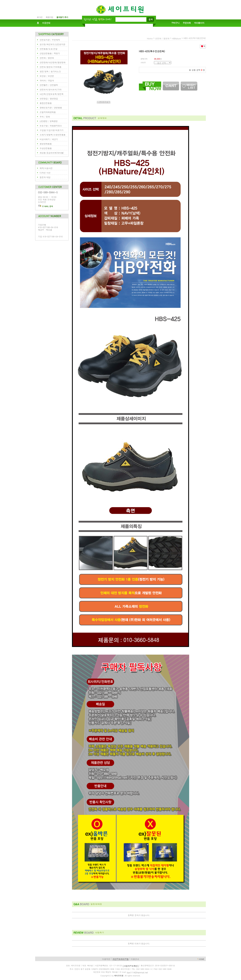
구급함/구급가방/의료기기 (52, 130)
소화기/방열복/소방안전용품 (53, 135)
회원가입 (49, 17)
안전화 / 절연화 (47, 58)
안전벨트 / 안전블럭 (49, 85)
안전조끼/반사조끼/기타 (51, 89)
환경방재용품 (46, 144)
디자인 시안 (45, 173)
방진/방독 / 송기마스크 (50, 71)
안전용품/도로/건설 (49, 49)
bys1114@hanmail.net (137, 972)
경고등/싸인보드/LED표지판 (52, 44)
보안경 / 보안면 (47, 76)
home (150, 38)
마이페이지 (199, 23)
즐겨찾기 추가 (62, 17)
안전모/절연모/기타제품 (51, 67)
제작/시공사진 (46, 168)
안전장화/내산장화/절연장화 (53, 62)
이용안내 (46, 23)
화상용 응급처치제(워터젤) (52, 153)
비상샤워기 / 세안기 (49, 139)
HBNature (176, 38)
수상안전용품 (46, 148)
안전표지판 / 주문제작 (50, 40)
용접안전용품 (46, 103)
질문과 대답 (45, 177)
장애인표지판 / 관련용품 (51, 108)
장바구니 (175, 23)
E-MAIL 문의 (46, 206)
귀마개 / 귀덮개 (47, 80)
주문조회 (187, 23)
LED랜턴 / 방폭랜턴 (49, 121)
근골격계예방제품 (48, 112)
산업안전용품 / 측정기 (50, 53)
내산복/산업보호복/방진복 (52, 94)
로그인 (40, 17)
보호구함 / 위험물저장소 (51, 126)
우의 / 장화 (45, 117)
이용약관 (106, 959)
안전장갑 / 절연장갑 (49, 99)
